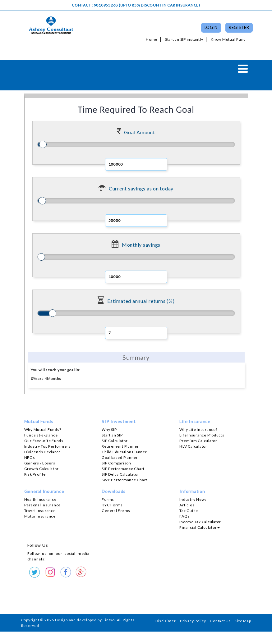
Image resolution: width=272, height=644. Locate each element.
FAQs (184, 516)
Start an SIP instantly (184, 39)
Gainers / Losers (40, 463)
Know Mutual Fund (228, 39)
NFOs (30, 457)
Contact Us (221, 621)
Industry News (193, 499)
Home (152, 39)
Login (211, 27)
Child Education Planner (124, 452)
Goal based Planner (120, 457)
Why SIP (109, 429)
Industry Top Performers (47, 446)
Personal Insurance (43, 505)
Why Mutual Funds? (43, 429)
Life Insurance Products (202, 435)
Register (239, 27)
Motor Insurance (40, 516)
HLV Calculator (193, 446)
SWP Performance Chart (124, 480)
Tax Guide (189, 511)
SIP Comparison (116, 463)
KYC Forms (112, 505)
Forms (108, 499)
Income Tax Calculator (200, 522)
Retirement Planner (120, 446)
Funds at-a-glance (41, 435)
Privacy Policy (193, 621)
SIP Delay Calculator (120, 474)
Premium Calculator (198, 441)
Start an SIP (112, 435)
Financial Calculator (200, 527)
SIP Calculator (115, 441)
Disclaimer (166, 621)
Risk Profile (35, 474)
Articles (187, 505)
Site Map (243, 621)
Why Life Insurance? (198, 429)
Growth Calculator (41, 469)
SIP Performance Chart (123, 469)
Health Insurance (40, 499)
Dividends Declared (43, 452)
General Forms (116, 511)
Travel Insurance (40, 511)
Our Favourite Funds (44, 441)
